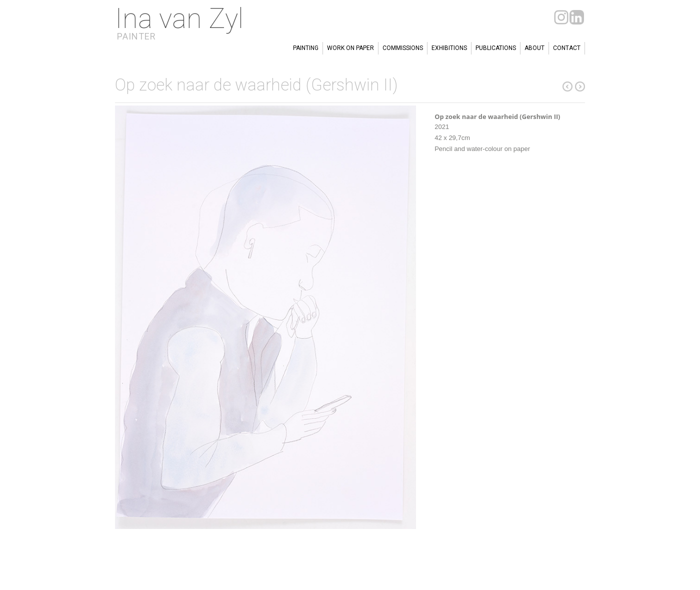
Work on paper (350, 48)
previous (580, 86)
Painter (136, 36)
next (567, 86)
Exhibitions (449, 48)
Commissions (403, 48)
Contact (567, 48)
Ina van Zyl (179, 18)
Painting (306, 48)
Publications (496, 48)
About (534, 48)
